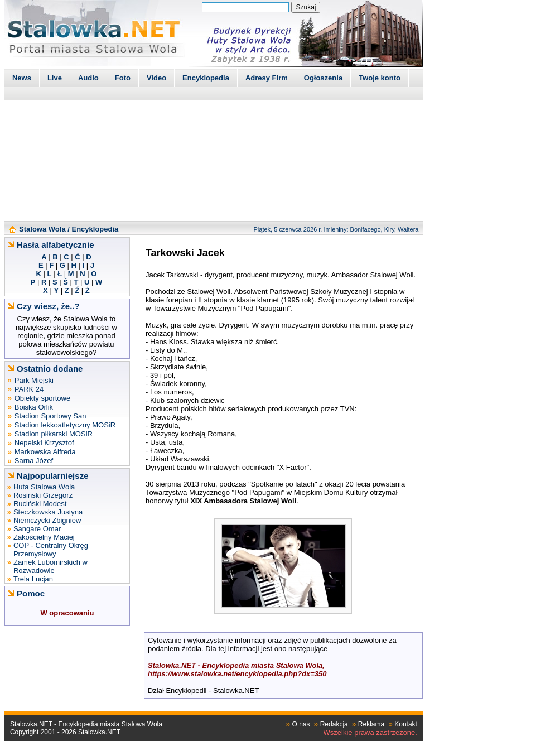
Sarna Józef (34, 461)
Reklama (371, 724)
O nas (301, 724)
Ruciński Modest (40, 504)
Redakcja (334, 724)
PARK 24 (29, 389)
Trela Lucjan (33, 579)
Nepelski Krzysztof (44, 443)
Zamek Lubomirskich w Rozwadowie (50, 566)
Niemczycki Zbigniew (47, 520)
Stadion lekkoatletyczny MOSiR (65, 425)
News (22, 78)
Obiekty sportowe (42, 398)
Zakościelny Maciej (44, 537)
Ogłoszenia (323, 78)
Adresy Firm (267, 78)
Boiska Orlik (34, 407)
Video (156, 78)
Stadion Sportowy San (50, 416)
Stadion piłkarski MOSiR (54, 434)
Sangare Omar (37, 529)
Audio (88, 78)
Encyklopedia (206, 78)
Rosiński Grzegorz (43, 495)
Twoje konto (380, 78)
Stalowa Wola (42, 229)
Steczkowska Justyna (48, 512)
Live (55, 78)
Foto (123, 78)
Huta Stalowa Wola (44, 487)
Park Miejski (34, 380)
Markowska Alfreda (45, 452)
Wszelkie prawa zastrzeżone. (370, 732)
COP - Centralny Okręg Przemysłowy (51, 550)
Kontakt (406, 724)
